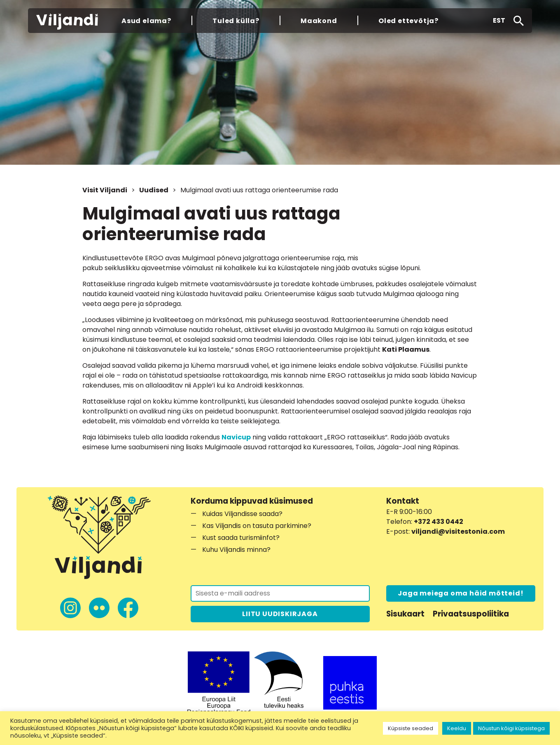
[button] (499, 21)
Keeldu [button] (457, 728)
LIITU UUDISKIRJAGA (280, 614)
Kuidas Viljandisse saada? (242, 514)
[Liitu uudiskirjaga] (280, 593)
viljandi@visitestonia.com (458, 531)
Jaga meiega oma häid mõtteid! (461, 593)
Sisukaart (405, 614)
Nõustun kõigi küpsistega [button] (511, 728)
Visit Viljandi (105, 190)
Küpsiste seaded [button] (411, 728)
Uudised (154, 190)
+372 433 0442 (439, 522)
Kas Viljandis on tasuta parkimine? (257, 526)
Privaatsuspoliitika (471, 614)
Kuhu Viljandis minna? (236, 550)
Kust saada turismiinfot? (241, 538)
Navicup (236, 437)
